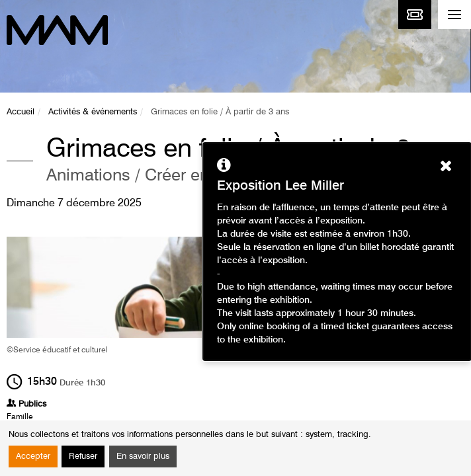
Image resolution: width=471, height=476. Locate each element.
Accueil (21, 112)
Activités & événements (93, 112)
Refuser (83, 456)
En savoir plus (143, 456)
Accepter (33, 456)
